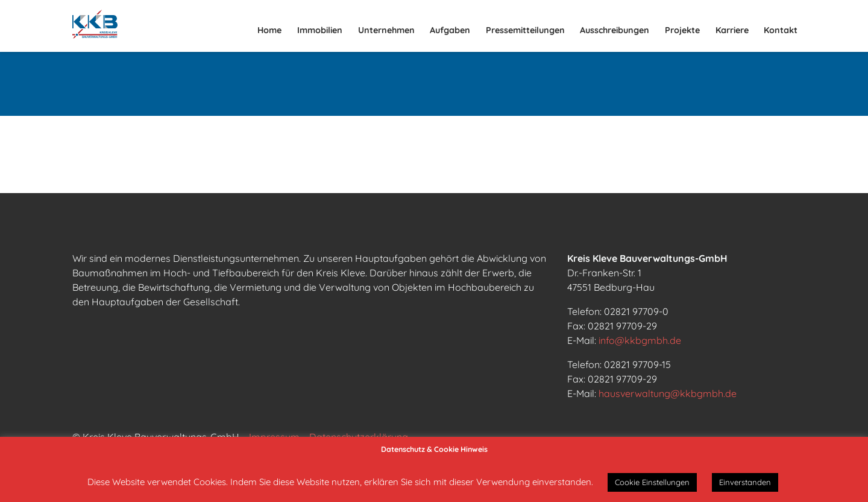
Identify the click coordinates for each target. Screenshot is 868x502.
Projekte (682, 30)
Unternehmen (386, 30)
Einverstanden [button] (745, 482)
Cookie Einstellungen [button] (652, 482)
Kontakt (781, 30)
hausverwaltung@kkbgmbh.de (668, 393)
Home (269, 30)
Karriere (732, 30)
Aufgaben (450, 30)
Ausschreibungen (615, 30)
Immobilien (320, 30)
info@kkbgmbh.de (640, 340)
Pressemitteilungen (525, 30)
